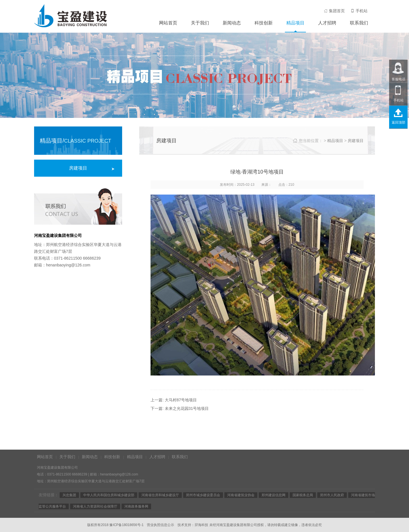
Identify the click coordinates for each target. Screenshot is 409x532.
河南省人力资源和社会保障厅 (95, 506)
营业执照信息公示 (160, 525)
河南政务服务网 (136, 506)
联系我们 (359, 23)
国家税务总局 (303, 495)
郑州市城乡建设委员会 (203, 495)
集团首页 (334, 11)
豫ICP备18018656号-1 (126, 525)
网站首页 (168, 23)
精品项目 (295, 23)
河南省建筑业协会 (241, 495)
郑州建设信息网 (274, 495)
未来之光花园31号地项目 (187, 408)
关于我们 (200, 23)
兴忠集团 (69, 495)
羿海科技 (201, 525)
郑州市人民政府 (332, 495)
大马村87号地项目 (181, 400)
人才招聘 (327, 23)
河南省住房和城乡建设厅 (160, 495)
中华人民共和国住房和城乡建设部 (109, 495)
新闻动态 (232, 23)
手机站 (359, 11)
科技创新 (264, 23)
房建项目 (78, 168)
